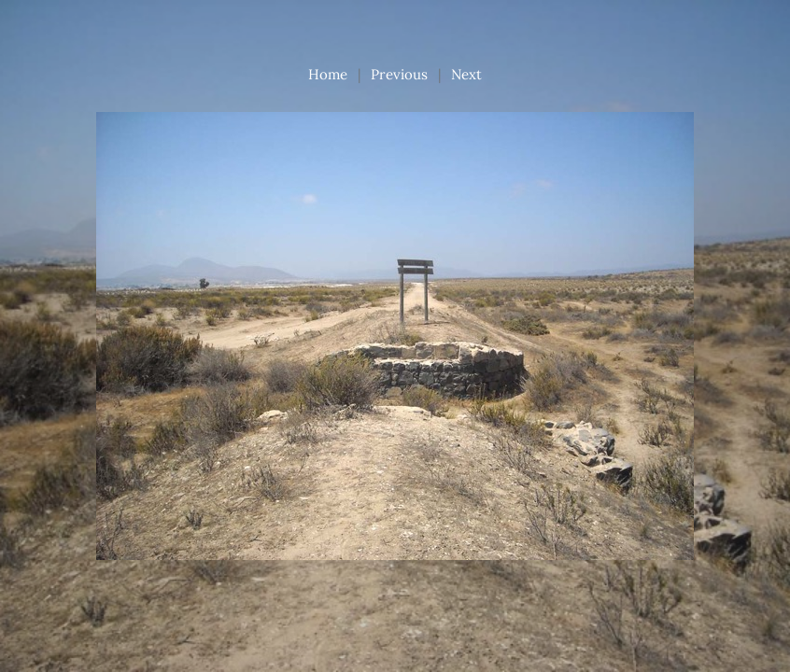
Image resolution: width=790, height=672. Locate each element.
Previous (399, 74)
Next (466, 74)
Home (328, 74)
